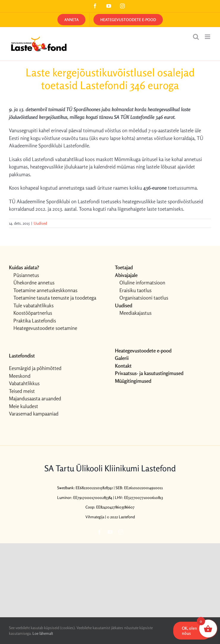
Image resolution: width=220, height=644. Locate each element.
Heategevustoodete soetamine (45, 328)
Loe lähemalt (43, 633)
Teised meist (22, 391)
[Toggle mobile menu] (208, 37)
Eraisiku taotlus (135, 290)
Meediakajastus (135, 313)
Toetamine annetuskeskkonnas (45, 290)
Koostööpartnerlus (33, 313)
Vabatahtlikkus (24, 383)
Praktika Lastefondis (35, 321)
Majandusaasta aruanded (35, 398)
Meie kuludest (24, 406)
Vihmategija (95, 517)
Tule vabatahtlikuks (33, 305)
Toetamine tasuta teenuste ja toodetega (55, 298)
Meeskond (20, 376)
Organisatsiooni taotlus (144, 298)
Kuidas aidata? (24, 267)
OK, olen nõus (189, 631)
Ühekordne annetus (34, 282)
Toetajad (124, 267)
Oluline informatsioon (142, 282)
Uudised (40, 223)
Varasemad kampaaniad (34, 414)
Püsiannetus (26, 275)
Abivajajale (126, 275)
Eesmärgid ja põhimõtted (35, 368)
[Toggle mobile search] (196, 37)
